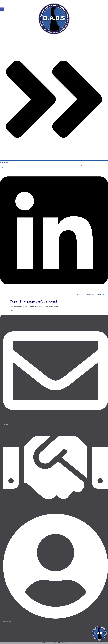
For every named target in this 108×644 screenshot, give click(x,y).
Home (63, 165)
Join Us (105, 165)
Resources (88, 165)
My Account (80, 294)
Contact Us (97, 165)
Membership (79, 165)
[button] (2, 9)
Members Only (90, 294)
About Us (70, 165)
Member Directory (102, 294)
